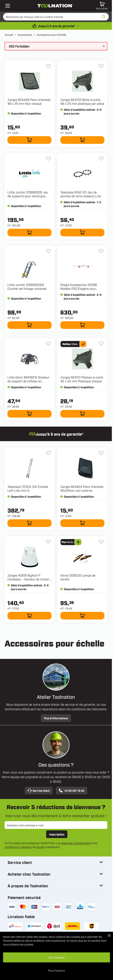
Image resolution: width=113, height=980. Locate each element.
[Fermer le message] (104, 46)
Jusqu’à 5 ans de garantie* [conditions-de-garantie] (66, 26)
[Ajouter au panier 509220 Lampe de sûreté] (82, 616)
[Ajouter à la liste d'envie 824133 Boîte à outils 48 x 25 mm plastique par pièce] (101, 66)
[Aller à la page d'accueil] (55, 6)
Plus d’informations (56, 718)
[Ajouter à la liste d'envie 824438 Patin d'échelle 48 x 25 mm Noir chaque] (48, 66)
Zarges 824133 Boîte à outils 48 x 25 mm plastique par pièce (82, 102)
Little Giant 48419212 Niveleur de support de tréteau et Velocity (28, 381)
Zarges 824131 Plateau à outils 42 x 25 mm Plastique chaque (82, 379)
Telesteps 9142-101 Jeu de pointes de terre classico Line (81, 194)
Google (40, 847)
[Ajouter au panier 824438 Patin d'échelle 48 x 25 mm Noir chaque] (29, 140)
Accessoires (25, 35)
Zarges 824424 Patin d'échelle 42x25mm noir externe (82, 488)
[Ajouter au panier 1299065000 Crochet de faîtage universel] (29, 325)
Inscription (57, 834)
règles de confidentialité (76, 843)
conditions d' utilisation (18, 847)
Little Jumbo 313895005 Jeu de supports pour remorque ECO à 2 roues (28, 196)
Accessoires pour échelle (51, 35)
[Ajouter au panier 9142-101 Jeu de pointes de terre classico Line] (82, 233)
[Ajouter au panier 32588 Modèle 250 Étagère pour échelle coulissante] (82, 325)
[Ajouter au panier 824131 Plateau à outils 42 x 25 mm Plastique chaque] (82, 414)
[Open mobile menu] (8, 6)
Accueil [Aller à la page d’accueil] (9, 35)
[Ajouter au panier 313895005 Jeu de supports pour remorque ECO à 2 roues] (29, 233)
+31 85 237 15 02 (71, 791)
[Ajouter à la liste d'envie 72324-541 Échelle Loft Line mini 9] (48, 453)
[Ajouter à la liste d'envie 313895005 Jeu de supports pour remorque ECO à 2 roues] (48, 159)
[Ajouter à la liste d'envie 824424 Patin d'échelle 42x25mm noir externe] (101, 453)
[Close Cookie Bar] (109, 936)
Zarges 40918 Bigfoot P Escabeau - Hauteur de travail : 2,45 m (29, 579)
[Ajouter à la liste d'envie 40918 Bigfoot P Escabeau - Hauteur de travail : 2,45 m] (48, 542)
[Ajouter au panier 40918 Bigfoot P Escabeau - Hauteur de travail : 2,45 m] (29, 616)
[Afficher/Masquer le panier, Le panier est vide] (102, 6)
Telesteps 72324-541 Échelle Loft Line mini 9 (28, 488)
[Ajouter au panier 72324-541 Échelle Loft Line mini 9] (29, 523)
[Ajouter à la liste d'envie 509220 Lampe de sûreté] (101, 542)
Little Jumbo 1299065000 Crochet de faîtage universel (27, 287)
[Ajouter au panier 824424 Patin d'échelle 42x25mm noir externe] (82, 523)
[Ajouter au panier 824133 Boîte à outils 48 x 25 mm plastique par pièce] (82, 140)
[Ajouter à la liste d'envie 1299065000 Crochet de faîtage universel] (48, 251)
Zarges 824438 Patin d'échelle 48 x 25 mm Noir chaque (29, 102)
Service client (39, 791)
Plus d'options (56, 970)
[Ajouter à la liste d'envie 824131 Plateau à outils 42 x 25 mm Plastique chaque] (101, 344)
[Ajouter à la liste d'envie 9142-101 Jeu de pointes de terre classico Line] (101, 159)
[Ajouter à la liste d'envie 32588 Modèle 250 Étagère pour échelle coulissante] (101, 251)
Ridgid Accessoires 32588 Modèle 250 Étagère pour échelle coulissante (79, 288)
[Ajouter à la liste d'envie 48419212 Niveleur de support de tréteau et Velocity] (48, 344)
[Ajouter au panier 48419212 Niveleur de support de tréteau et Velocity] (29, 414)
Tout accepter (57, 957)
